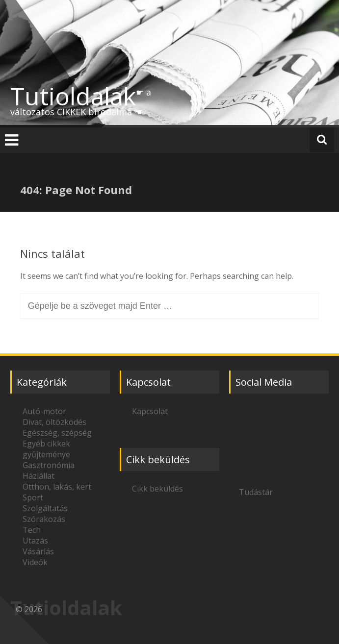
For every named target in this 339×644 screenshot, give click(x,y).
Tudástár (256, 492)
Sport (33, 497)
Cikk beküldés (157, 489)
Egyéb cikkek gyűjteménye (46, 449)
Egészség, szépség (57, 433)
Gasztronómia (49, 465)
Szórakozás (44, 519)
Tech (32, 530)
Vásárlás (38, 551)
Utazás (35, 541)
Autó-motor (44, 411)
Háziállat (39, 476)
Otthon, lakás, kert (57, 487)
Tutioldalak (73, 96)
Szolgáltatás (45, 508)
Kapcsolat (150, 411)
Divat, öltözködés (54, 422)
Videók (35, 562)
